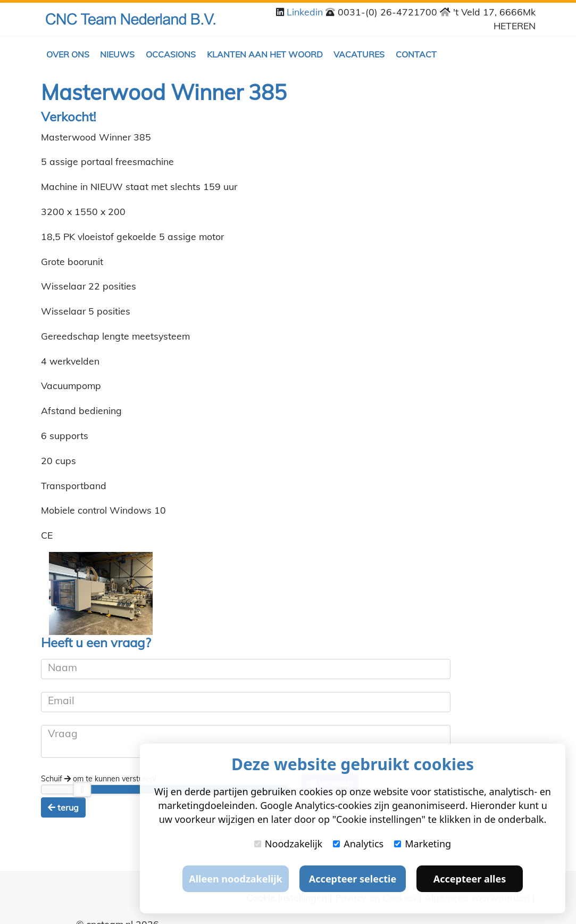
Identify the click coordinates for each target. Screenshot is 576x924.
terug (63, 807)
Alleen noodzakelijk (235, 879)
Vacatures (359, 54)
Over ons (68, 54)
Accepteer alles (470, 879)
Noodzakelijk (288, 844)
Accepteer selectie (353, 879)
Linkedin (306, 12)
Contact (416, 54)
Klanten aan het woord (265, 54)
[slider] (82, 789)
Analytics (358, 844)
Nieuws (117, 54)
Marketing (423, 844)
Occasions (171, 54)
